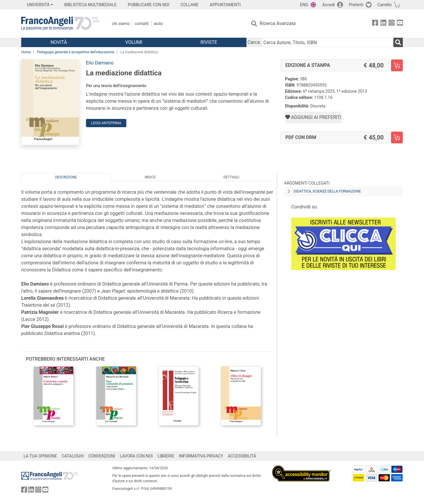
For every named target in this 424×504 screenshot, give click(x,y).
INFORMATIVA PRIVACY (201, 456)
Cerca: (254, 42)
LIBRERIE (166, 456)
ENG (304, 5)
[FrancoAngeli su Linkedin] (383, 24)
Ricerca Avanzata (278, 23)
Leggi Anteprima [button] (106, 123)
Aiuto (158, 24)
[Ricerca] (398, 42)
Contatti (142, 24)
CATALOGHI (73, 456)
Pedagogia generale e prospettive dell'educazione (76, 52)
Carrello (385, 5)
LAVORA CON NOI (136, 456)
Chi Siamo (121, 24)
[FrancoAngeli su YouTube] (400, 24)
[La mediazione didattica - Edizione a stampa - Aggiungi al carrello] (397, 65)
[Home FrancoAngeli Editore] (60, 24)
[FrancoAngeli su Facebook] (375, 24)
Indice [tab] (150, 177)
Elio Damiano (100, 63)
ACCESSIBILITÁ (242, 456)
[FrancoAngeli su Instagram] (392, 24)
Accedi (328, 5)
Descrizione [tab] (66, 177)
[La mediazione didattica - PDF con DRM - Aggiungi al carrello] (397, 137)
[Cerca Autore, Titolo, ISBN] (328, 42)
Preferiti (356, 5)
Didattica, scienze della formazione (327, 191)
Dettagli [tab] (231, 177)
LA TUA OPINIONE (40, 456)
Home (26, 52)
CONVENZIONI (102, 456)
